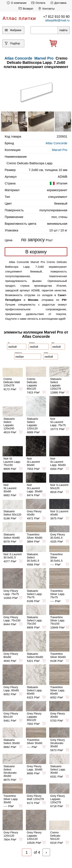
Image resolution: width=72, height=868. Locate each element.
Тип (9, 343)
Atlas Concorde (56, 143)
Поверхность (18, 353)
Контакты (46, 9)
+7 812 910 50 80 (56, 17)
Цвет (53, 343)
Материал (32, 343)
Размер (46, 353)
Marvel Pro (44, 58)
